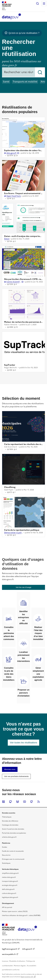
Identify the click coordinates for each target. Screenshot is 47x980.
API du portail (7, 907)
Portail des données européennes (14, 833)
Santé (6, 82)
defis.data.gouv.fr (8, 889)
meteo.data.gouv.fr (9, 877)
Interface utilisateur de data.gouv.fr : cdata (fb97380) (21, 915)
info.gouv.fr (27, 949)
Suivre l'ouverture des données (13, 829)
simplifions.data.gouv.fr (10, 873)
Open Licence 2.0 (27, 977)
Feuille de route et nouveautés (13, 851)
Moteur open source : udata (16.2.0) (15, 911)
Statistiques (6, 863)
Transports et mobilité (25, 82)
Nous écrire (6, 855)
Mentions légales (20, 966)
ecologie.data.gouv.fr (10, 885)
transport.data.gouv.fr (10, 881)
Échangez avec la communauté (13, 859)
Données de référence (10, 821)
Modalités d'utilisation (17, 961)
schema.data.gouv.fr (9, 837)
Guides (5, 847)
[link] (23, 587)
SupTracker (10, 365)
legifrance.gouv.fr (10, 949)
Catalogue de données (10, 825)
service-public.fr (9, 954)
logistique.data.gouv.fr (10, 897)
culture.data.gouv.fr (9, 893)
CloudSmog (10, 487)
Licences (5, 961)
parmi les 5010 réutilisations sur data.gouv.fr (22, 63)
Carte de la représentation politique (22, 530)
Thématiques (7, 817)
